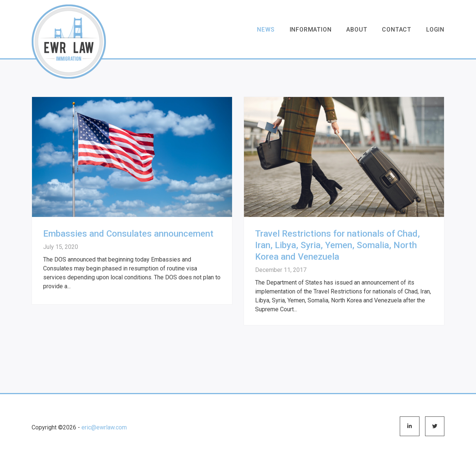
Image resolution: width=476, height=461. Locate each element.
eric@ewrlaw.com (104, 427)
